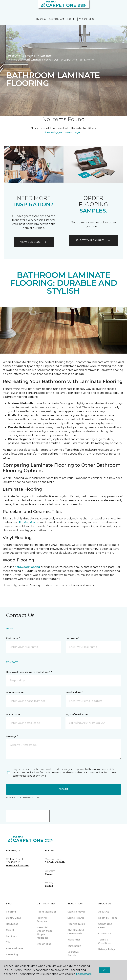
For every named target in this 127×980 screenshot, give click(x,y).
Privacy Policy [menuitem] (107, 949)
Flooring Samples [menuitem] (42, 920)
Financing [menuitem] (12, 955)
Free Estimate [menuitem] (14, 948)
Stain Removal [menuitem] (76, 912)
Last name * (72, 638)
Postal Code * (14, 714)
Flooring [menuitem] (11, 912)
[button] (114, 7)
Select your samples (93, 240)
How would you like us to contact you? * (29, 672)
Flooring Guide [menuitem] (76, 924)
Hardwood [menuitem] (12, 924)
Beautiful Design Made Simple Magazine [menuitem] (45, 933)
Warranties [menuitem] (74, 940)
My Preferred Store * (77, 714)
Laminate (46, 56)
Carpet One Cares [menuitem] (105, 926)
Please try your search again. (64, 132)
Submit (63, 789)
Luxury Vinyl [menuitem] (13, 918)
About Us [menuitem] (104, 912)
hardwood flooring (27, 567)
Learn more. (84, 974)
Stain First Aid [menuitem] (76, 918)
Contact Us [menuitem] (105, 934)
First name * (13, 638)
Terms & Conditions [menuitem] (105, 941)
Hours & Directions (17, 866)
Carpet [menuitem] (10, 930)
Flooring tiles (27, 522)
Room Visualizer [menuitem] (46, 912)
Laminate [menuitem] (12, 936)
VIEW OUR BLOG (34, 242)
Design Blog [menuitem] (44, 944)
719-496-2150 (86, 19)
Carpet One (13, 56)
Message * (12, 736)
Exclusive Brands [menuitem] (73, 954)
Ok (104, 970)
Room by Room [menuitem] (107, 918)
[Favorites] (118, 7)
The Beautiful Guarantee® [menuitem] (76, 932)
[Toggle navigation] (5, 7)
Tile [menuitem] (8, 942)
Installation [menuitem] (74, 946)
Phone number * (16, 692)
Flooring (30, 56)
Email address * (74, 692)
